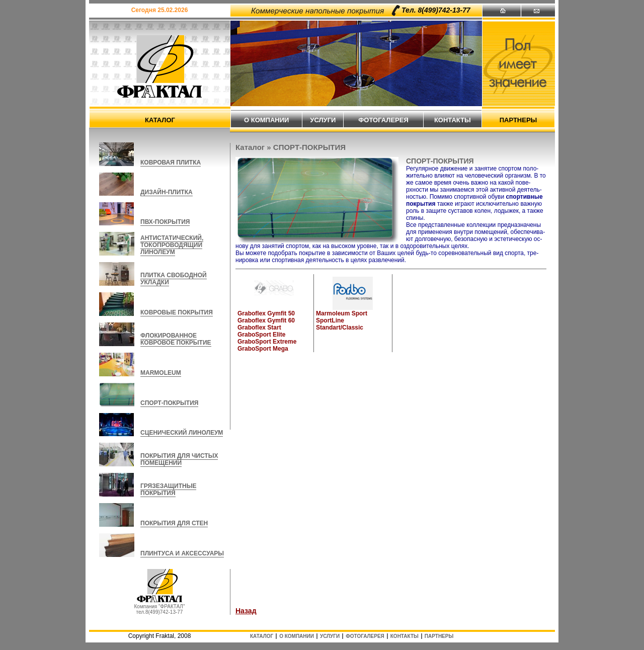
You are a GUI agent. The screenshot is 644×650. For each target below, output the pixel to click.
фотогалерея (383, 120)
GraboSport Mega (263, 349)
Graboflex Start (259, 328)
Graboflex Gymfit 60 (266, 320)
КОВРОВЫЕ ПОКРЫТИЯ (177, 312)
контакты (453, 120)
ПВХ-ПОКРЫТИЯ (165, 222)
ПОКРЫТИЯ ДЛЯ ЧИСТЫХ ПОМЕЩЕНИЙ (179, 459)
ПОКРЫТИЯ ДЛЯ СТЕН (174, 523)
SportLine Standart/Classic (340, 324)
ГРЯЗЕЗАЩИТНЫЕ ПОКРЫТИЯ (168, 490)
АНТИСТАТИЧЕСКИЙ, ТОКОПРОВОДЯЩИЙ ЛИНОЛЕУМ (172, 245)
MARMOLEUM (161, 373)
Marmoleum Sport (342, 313)
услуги (323, 120)
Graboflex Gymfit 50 (266, 313)
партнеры (518, 120)
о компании (266, 120)
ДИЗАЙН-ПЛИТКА (167, 192)
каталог (160, 120)
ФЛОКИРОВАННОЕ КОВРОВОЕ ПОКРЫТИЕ (176, 339)
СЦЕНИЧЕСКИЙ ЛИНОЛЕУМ (182, 433)
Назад (246, 611)
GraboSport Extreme (267, 342)
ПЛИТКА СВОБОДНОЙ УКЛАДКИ (174, 279)
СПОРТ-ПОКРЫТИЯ (169, 403)
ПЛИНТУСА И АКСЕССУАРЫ (182, 553)
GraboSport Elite (261, 335)
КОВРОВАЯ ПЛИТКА (171, 162)
